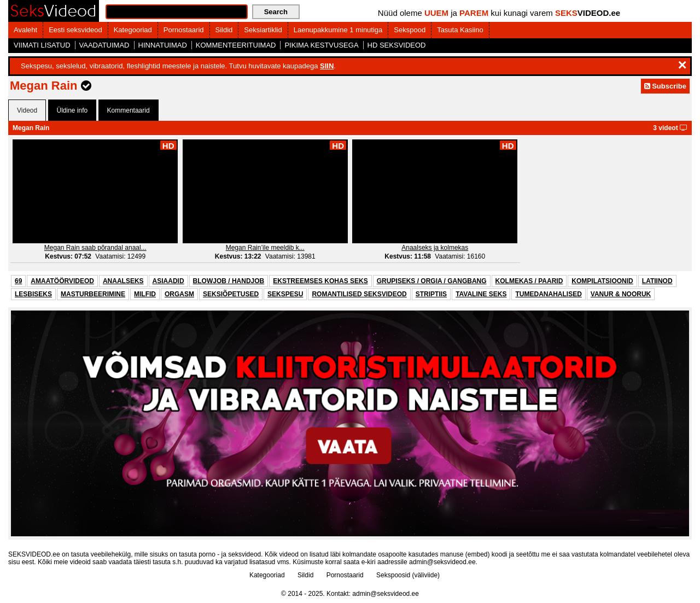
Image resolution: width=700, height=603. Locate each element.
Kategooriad (133, 30)
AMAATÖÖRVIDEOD (62, 281)
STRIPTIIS (431, 294)
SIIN (327, 66)
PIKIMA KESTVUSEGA (321, 45)
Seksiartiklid (263, 30)
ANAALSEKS (123, 281)
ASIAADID (168, 281)
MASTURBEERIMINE (93, 294)
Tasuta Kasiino (460, 30)
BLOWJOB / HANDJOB (229, 281)
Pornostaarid (184, 30)
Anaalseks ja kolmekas (435, 248)
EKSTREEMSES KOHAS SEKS (320, 281)
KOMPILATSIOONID (602, 281)
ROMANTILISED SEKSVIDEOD (359, 294)
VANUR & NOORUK (621, 294)
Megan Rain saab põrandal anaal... (95, 248)
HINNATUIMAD (163, 45)
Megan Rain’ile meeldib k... (265, 248)
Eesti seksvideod (75, 30)
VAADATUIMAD (104, 45)
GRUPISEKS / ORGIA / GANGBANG (432, 281)
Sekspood (410, 30)
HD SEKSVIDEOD (397, 45)
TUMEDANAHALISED (548, 294)
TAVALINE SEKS (481, 294)
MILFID (145, 294)
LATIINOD (657, 281)
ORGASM (179, 294)
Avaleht (25, 30)
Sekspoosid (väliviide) (408, 575)
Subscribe (665, 86)
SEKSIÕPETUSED (231, 294)
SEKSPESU (285, 294)
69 (18, 281)
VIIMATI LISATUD (42, 45)
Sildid (224, 30)
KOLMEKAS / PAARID (529, 281)
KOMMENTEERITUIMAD (236, 45)
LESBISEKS (33, 294)
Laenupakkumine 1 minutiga (338, 30)
